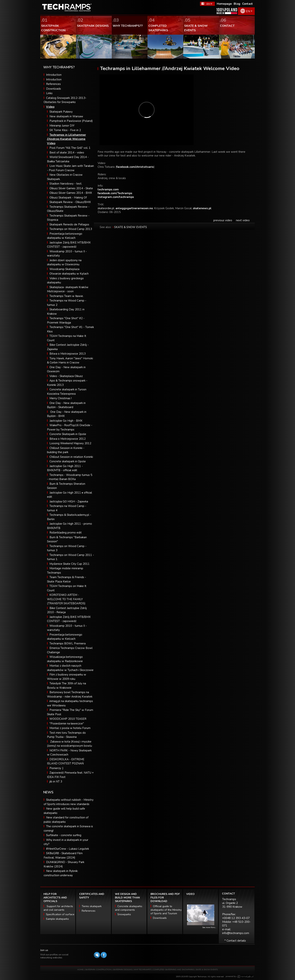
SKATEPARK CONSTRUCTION (98, 970)
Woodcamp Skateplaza (64, 269)
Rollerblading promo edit (66, 533)
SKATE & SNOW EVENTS (131, 227)
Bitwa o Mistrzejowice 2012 (68, 439)
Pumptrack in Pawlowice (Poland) (71, 121)
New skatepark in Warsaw (66, 116)
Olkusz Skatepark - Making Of (68, 198)
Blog (237, 4)
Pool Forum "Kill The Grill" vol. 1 (70, 148)
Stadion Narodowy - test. (66, 184)
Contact (247, 4)
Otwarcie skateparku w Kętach (69, 274)
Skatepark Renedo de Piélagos (69, 224)
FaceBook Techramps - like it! (207, 4)
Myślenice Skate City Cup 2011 (70, 564)
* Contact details (235, 941)
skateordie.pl (106, 208)
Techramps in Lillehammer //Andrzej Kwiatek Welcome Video (67, 139)
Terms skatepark (92, 906)
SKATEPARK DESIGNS (122, 970)
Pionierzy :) (56, 768)
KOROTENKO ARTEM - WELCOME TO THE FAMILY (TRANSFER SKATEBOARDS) (66, 599)
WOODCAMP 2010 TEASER (68, 719)
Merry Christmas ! (61, 398)
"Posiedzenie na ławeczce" (67, 724)
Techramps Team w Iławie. (67, 296)
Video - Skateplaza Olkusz (66, 376)
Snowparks (124, 914)
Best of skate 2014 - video (67, 153)
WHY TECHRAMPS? (143, 970)
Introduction (54, 75)
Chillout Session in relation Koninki (71, 457)
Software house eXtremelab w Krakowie (245, 977)
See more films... (209, 927)
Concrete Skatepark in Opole (68, 434)
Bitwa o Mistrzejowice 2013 (68, 354)
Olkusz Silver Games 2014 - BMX (71, 193)
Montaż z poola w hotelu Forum (70, 728)
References (53, 84)
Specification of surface (60, 914)
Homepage (224, 4)
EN (248, 11)
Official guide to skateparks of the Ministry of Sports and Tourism (166, 910)
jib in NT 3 (56, 782)
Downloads (54, 89)
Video (50, 107)
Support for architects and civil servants (58, 908)
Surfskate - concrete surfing (64, 835)
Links (49, 93)
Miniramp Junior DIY (62, 126)
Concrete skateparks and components (129, 908)
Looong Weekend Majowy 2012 (70, 443)
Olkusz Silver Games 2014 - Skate (71, 188)
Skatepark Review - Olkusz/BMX (70, 202)
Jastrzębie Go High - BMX (66, 421)
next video (243, 220)
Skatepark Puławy (61, 112)
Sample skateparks (57, 919)
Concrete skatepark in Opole (68, 461)
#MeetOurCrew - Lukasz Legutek (68, 849)
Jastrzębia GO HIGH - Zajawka (69, 501)
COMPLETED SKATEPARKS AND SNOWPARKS (174, 970)
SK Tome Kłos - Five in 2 (65, 130)
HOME (80, 970)
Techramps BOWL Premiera (68, 643)
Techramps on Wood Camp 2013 (71, 229)
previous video (223, 220)
